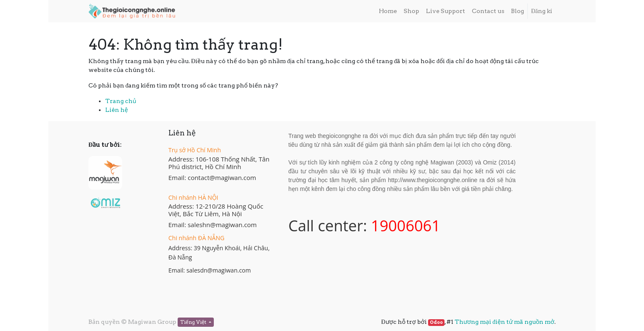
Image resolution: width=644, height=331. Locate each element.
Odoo (436, 322)
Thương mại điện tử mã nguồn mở (504, 322)
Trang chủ (121, 101)
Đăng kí (542, 11)
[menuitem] (388, 11)
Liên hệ (117, 110)
